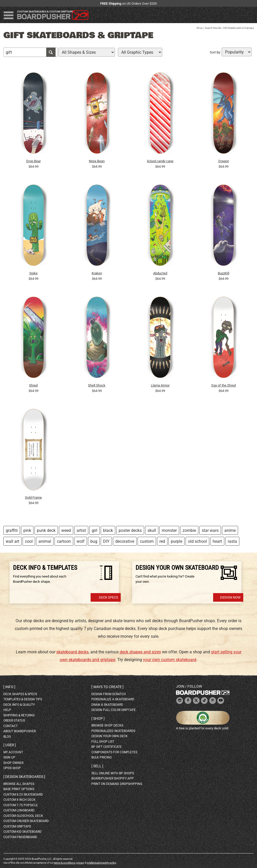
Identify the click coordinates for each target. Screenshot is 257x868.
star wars (210, 530)
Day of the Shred (224, 385)
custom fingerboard (20, 837)
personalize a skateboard (113, 699)
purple (177, 541)
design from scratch (109, 694)
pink (27, 530)
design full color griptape (114, 710)
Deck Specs (109, 597)
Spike (33, 273)
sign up (9, 757)
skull (152, 530)
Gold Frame (33, 497)
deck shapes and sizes (140, 652)
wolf (81, 541)
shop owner (13, 763)
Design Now (230, 597)
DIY (106, 541)
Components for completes (114, 752)
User (10, 745)
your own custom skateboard (170, 660)
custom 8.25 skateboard (23, 795)
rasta (232, 541)
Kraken (97, 273)
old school (197, 541)
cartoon (64, 541)
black (108, 530)
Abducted (160, 273)
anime (230, 530)
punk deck (46, 530)
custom (147, 541)
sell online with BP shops (113, 773)
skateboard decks (72, 652)
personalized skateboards (113, 731)
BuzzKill (224, 273)
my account (13, 752)
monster (169, 530)
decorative (125, 541)
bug (94, 541)
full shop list (103, 742)
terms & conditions (65, 863)
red (162, 541)
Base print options (19, 789)
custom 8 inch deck (19, 800)
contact (11, 726)
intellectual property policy (102, 863)
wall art (12, 541)
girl (94, 530)
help (7, 710)
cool (29, 541)
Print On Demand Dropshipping (117, 784)
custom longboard (19, 810)
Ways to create (107, 687)
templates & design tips (23, 699)
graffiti (12, 530)
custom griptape (17, 826)
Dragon (224, 161)
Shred (33, 385)
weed (66, 530)
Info (9, 687)
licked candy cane (160, 161)
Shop (200, 28)
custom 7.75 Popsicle (21, 805)
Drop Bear (33, 161)
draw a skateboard (107, 705)
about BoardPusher (20, 731)
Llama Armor (160, 385)
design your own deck (110, 736)
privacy (80, 863)
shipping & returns (19, 715)
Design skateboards (24, 777)
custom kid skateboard (22, 832)
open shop (12, 768)
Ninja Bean (97, 161)
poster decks (130, 530)
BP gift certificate (107, 747)
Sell (97, 766)
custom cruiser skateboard (26, 821)
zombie (189, 530)
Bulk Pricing (102, 757)
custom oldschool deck (23, 816)
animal (45, 541)
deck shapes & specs (20, 694)
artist (81, 530)
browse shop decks (107, 725)
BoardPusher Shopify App (113, 778)
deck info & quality (19, 705)
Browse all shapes (19, 784)
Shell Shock (97, 385)
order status (14, 721)
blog (7, 737)
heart (217, 541)
